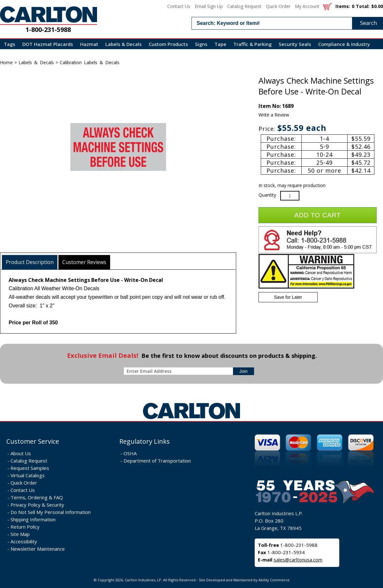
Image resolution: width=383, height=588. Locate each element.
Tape (220, 44)
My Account (307, 6)
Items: (343, 6)
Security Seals (295, 44)
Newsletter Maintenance (38, 549)
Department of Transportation (157, 461)
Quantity (267, 195)
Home (6, 62)
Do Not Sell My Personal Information (51, 512)
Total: (363, 6)
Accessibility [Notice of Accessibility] (24, 541)
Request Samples (30, 468)
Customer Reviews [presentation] (84, 262)
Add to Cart (317, 215)
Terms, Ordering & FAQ (37, 497)
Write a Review (274, 115)
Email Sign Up (209, 6)
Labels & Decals (124, 44)
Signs (201, 44)
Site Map (20, 534)
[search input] (287, 23)
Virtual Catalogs (28, 475)
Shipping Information (33, 519)
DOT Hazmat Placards (48, 44)
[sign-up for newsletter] (244, 371)
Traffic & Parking (252, 44)
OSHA (130, 453)
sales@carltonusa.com (298, 560)
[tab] (30, 262)
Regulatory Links (145, 441)
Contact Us (179, 6)
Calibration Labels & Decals (90, 62)
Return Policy (25, 527)
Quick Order (278, 6)
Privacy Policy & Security (37, 505)
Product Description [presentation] (30, 262)
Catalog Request (244, 6)
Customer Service (33, 441)
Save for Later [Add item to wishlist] (288, 297)
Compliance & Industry (344, 44)
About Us (21, 453)
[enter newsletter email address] (180, 371)
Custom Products (168, 44)
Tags (10, 44)
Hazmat (89, 44)
